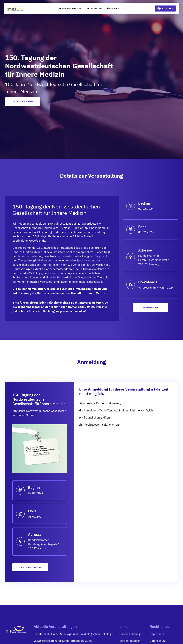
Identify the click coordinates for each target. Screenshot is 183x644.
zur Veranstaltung (30, 567)
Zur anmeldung (150, 308)
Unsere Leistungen (131, 634)
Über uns (113, 8)
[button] (165, 9)
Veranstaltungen (70, 8)
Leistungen (94, 8)
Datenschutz (157, 641)
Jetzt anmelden (23, 102)
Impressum (157, 634)
